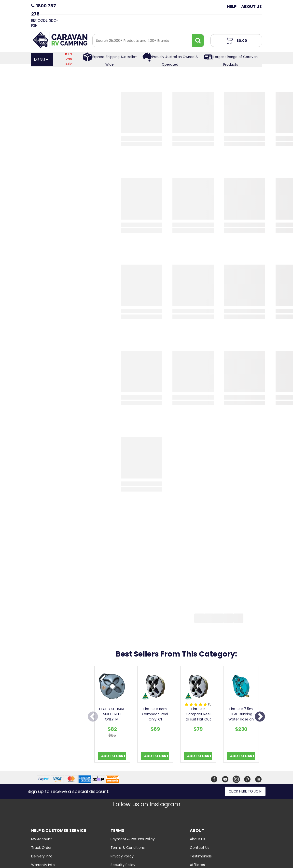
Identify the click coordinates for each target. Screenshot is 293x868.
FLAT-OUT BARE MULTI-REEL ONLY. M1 (112, 714)
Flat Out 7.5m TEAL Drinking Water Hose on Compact (241, 717)
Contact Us (200, 848)
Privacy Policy (122, 856)
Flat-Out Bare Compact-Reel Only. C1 (155, 714)
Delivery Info (42, 856)
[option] (112, 715)
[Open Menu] (42, 60)
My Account (42, 839)
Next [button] (260, 717)
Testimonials (201, 856)
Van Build (69, 59)
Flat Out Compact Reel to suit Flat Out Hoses (198, 717)
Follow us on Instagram (146, 804)
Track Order (41, 848)
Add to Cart (113, 756)
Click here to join (245, 791)
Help (232, 7)
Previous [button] (93, 717)
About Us (251, 7)
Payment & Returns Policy (133, 839)
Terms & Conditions (128, 848)
